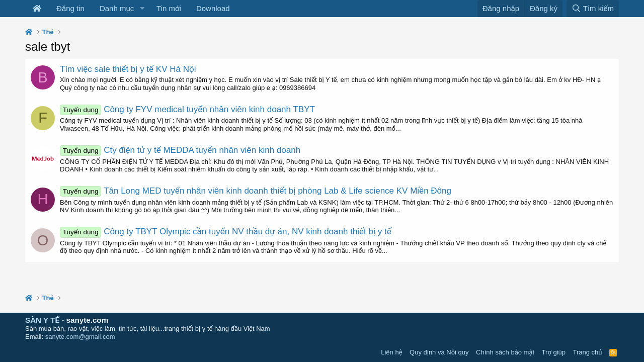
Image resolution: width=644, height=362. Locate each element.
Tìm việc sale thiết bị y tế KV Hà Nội (128, 69)
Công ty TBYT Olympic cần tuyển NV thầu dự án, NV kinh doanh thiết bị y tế (226, 232)
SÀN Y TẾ (42, 320)
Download (213, 8)
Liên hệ (391, 352)
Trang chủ (588, 352)
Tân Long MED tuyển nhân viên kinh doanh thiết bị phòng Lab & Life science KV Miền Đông (256, 191)
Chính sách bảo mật (505, 352)
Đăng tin (70, 8)
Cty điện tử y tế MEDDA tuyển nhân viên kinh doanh (180, 150)
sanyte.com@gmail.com (80, 337)
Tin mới (169, 8)
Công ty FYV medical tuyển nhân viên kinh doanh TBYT (187, 109)
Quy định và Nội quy (439, 352)
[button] (142, 9)
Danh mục (117, 8)
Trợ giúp (554, 352)
